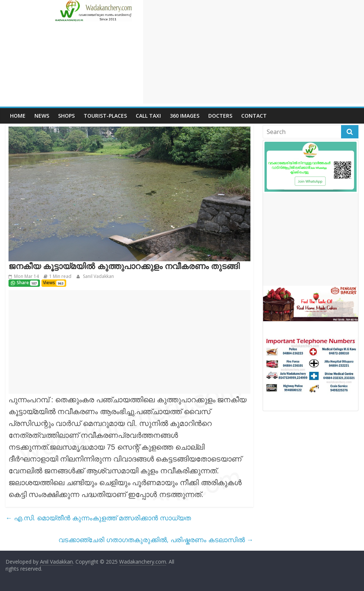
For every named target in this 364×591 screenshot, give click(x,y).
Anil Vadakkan (56, 562)
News (42, 116)
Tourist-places (105, 116)
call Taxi (148, 116)
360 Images (185, 116)
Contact (254, 116)
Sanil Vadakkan (98, 276)
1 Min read (60, 276)
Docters (220, 116)
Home (18, 116)
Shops (66, 116)
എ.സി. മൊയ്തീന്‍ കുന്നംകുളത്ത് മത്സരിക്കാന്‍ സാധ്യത (98, 518)
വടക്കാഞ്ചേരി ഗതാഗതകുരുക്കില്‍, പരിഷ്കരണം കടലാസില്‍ (156, 540)
